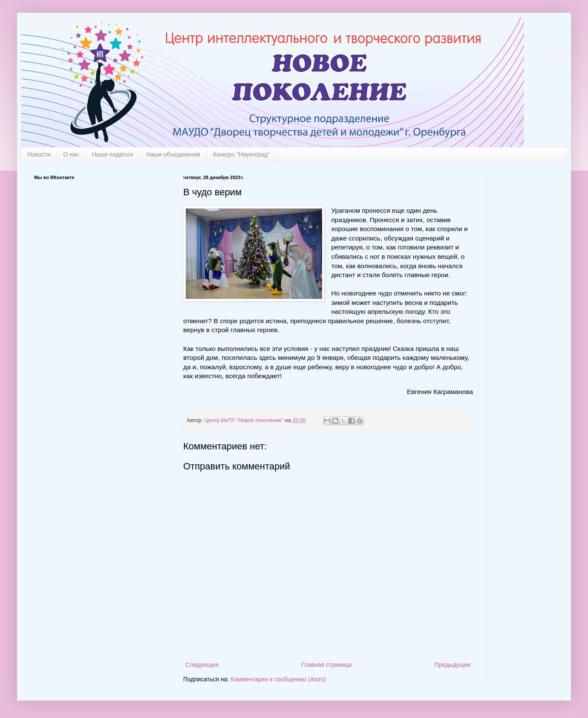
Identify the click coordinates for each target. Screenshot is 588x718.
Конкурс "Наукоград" (241, 154)
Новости (39, 154)
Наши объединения (173, 154)
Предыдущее (453, 665)
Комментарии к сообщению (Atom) (278, 679)
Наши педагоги (113, 154)
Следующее (202, 665)
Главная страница (327, 665)
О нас (71, 154)
